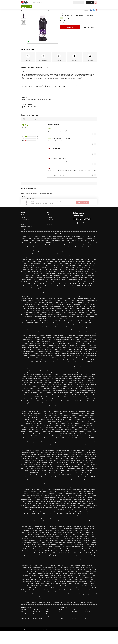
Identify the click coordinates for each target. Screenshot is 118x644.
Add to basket (70, 27)
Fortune (87, 616)
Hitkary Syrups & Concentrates (34, 198)
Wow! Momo (75, 616)
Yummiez (61, 614)
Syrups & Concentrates (32, 193)
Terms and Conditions (26, 227)
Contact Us (50, 217)
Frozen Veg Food (25, 618)
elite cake (74, 612)
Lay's (86, 618)
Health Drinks (37, 612)
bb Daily (23, 229)
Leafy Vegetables (51, 616)
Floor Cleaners (24, 616)
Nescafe (74, 609)
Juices (23, 193)
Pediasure (87, 612)
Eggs (47, 614)
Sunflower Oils (24, 609)
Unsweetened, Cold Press (45, 193)
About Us (23, 215)
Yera (73, 614)
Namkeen (36, 614)
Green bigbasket (25, 220)
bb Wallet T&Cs (51, 222)
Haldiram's (62, 618)
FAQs (48, 215)
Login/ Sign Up (90, 3)
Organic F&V (24, 614)
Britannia (61, 616)
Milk (22, 612)
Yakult (86, 614)
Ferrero (74, 618)
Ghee (48, 609)
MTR (86, 609)
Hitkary (62, 13)
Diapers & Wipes (38, 618)
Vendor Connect (51, 224)
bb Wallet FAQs (51, 220)
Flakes (48, 612)
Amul (60, 609)
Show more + (59, 622)
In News (23, 217)
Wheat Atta (36, 609)
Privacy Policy (24, 222)
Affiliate (23, 224)
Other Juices (37, 616)
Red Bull (61, 612)
